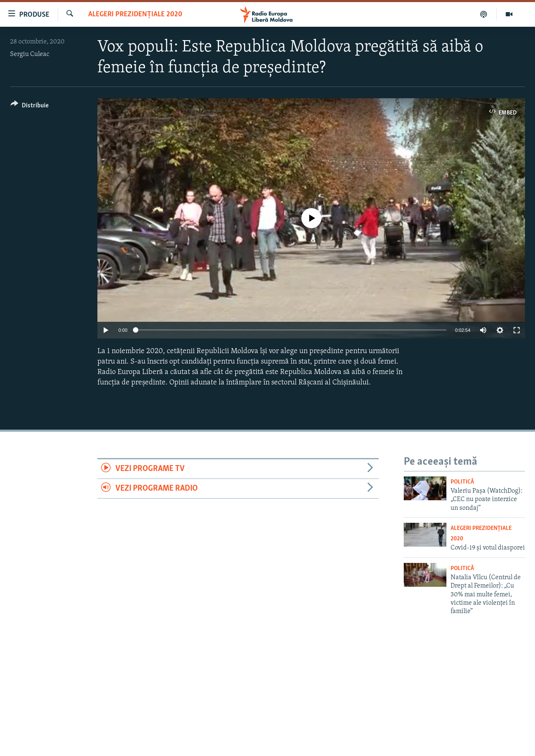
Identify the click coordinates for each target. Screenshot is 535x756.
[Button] (29, 107)
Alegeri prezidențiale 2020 (135, 14)
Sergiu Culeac (30, 54)
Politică (462, 482)
